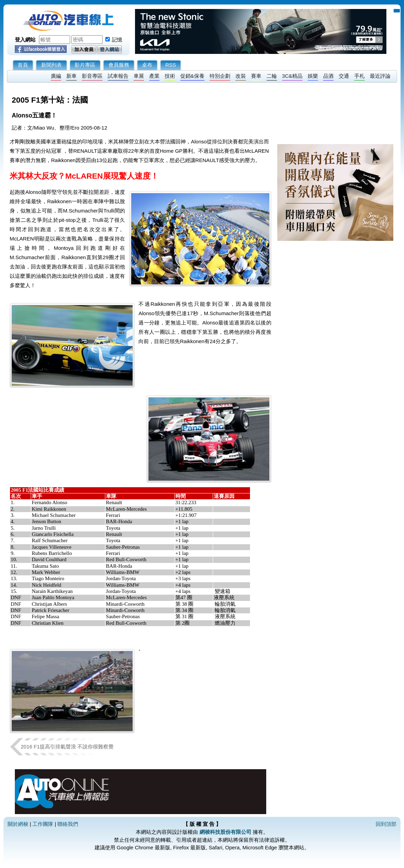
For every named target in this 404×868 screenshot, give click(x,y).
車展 (139, 76)
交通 (344, 76)
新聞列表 (51, 65)
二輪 (272, 76)
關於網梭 (18, 824)
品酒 (328, 76)
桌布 (147, 65)
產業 (154, 76)
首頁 (23, 65)
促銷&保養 (192, 76)
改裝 (241, 76)
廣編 (56, 76)
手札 (359, 76)
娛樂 (313, 76)
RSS (171, 65)
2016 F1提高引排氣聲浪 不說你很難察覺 (67, 747)
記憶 (117, 40)
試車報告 (118, 76)
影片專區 (85, 65)
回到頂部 (386, 824)
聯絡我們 (68, 824)
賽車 (256, 76)
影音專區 (92, 76)
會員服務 (119, 65)
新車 (71, 76)
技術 (170, 76)
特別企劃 (220, 76)
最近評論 (380, 76)
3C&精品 (292, 76)
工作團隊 (43, 824)
